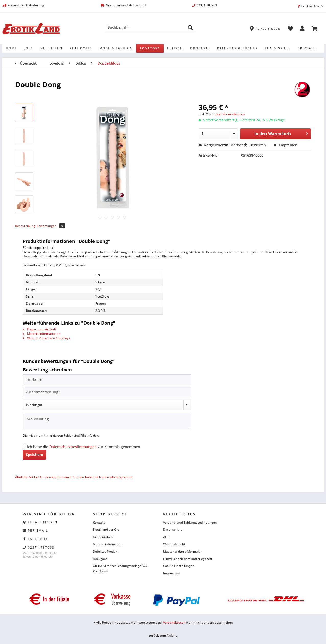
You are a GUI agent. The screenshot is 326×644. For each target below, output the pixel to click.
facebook (38, 539)
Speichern (34, 455)
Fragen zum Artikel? (39, 329)
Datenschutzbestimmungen (73, 447)
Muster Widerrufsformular (182, 552)
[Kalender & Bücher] (237, 48)
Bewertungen (51, 226)
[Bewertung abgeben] (107, 405)
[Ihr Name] (107, 379)
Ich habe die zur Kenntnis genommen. (84, 447)
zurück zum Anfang (163, 635)
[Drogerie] (200, 48)
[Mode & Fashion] (116, 48)
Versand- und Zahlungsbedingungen (190, 522)
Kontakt (99, 522)
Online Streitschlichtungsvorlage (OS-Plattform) (120, 568)
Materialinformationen (42, 334)
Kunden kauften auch (56, 477)
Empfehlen (285, 145)
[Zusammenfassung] (107, 392)
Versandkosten (174, 622)
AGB (166, 537)
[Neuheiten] (51, 48)
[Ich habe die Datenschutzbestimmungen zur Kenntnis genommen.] (24, 446)
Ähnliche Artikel (27, 477)
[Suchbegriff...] (150, 27)
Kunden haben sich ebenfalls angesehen (102, 477)
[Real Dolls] (81, 48)
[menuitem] (150, 30)
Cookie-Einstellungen (179, 566)
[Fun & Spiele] (278, 48)
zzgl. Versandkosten (230, 114)
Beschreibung (25, 226)
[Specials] (307, 48)
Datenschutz (173, 530)
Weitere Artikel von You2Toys (46, 338)
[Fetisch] (175, 48)
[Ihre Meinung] (107, 421)
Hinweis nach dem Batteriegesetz (188, 559)
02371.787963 (41, 547)
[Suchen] (190, 27)
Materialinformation (108, 544)
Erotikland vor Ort (106, 530)
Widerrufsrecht (174, 544)
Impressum (171, 573)
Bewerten (255, 145)
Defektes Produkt (106, 552)
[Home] (11, 48)
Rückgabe (100, 559)
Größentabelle (104, 537)
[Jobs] (29, 48)
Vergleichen (212, 145)
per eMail (38, 531)
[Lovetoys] (150, 48)
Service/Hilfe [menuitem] (309, 6)
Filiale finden (43, 522)
